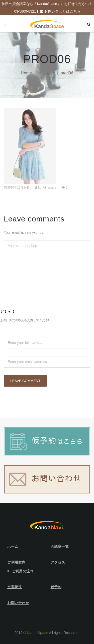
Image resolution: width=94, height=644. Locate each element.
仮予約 (56, 587)
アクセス (58, 562)
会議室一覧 (60, 546)
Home (26, 73)
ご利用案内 (16, 562)
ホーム (13, 546)
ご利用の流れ (23, 571)
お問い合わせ (18, 603)
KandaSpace (37, 633)
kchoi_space (47, 188)
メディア (46, 73)
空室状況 (15, 587)
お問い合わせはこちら (63, 11)
